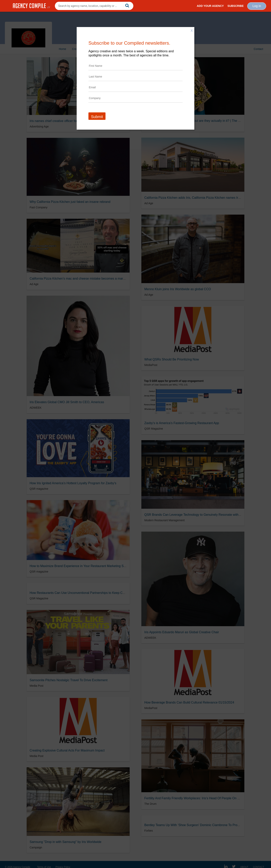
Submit (97, 117)
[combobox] (94, 6)
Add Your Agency (210, 6)
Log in (257, 6)
